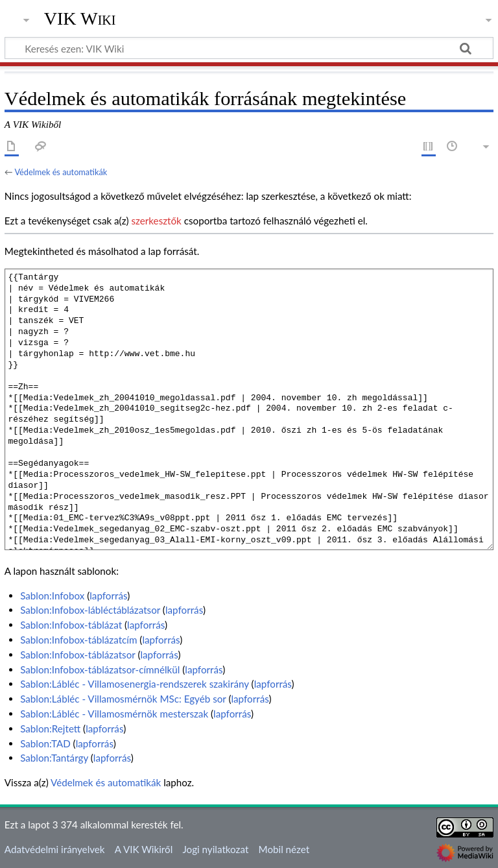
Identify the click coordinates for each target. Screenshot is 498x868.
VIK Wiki (80, 19)
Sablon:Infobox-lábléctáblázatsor (90, 610)
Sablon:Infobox (52, 596)
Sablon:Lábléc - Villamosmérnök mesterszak (114, 714)
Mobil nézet (284, 849)
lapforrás (108, 596)
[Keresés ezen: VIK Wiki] (249, 48)
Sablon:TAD (45, 743)
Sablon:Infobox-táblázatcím (78, 640)
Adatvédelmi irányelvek (55, 849)
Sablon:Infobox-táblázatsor (77, 655)
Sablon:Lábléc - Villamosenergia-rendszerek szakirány (135, 684)
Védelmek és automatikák (61, 172)
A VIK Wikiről (144, 849)
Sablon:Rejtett (50, 729)
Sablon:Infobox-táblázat (71, 625)
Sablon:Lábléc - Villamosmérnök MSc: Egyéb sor (123, 699)
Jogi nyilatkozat (215, 849)
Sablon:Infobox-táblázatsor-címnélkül (100, 669)
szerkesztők (156, 221)
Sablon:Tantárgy (54, 758)
